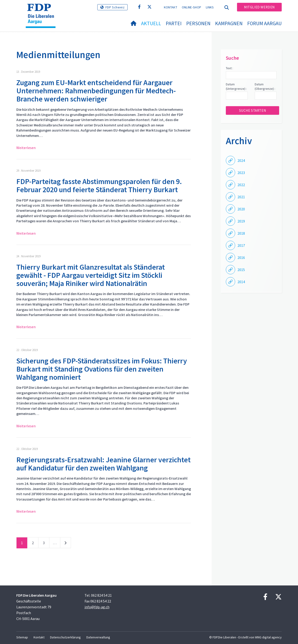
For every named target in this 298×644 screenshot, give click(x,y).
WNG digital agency (268, 637)
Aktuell (151, 23)
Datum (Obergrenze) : (265, 87)
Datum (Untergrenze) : (236, 87)
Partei (174, 23)
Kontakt (171, 7)
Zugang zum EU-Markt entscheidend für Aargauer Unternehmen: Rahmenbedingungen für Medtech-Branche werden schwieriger (96, 91)
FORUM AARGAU (264, 23)
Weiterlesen (26, 148)
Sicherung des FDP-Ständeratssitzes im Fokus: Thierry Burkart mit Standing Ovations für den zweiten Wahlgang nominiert (102, 369)
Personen (198, 23)
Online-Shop (191, 7)
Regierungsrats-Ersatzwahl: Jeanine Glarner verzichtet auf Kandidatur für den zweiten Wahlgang (103, 464)
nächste (66, 544)
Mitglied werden (259, 7)
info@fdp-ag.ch (97, 607)
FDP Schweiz (115, 7)
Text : (229, 68)
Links (210, 7)
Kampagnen (229, 23)
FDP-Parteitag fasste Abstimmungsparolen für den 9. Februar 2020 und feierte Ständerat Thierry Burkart (99, 186)
